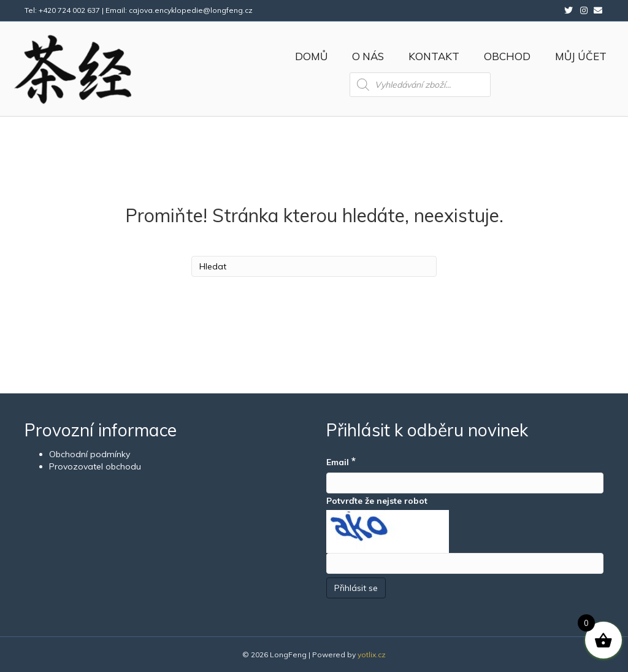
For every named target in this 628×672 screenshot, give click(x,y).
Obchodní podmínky (90, 454)
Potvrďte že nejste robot (377, 501)
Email (341, 461)
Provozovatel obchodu (95, 466)
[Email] (465, 483)
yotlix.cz (372, 655)
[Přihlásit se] (356, 588)
